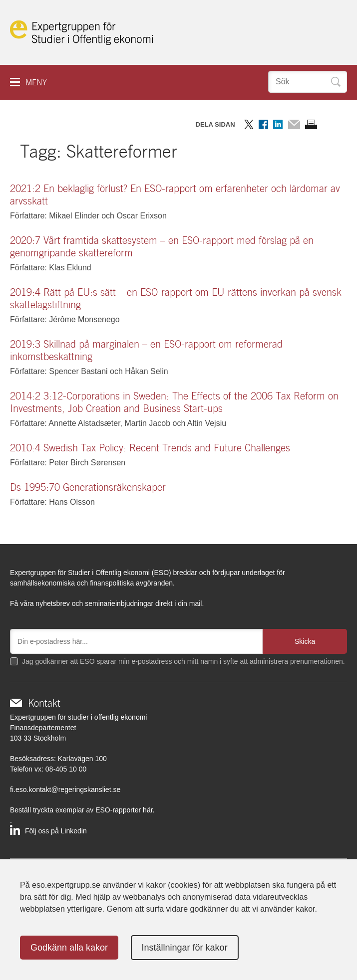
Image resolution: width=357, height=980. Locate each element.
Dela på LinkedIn (278, 124)
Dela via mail (294, 124)
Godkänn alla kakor (69, 948)
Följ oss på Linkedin (56, 831)
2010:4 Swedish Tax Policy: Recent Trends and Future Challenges (150, 448)
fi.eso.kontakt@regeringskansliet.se (65, 789)
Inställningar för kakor (185, 948)
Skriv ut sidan (311, 124)
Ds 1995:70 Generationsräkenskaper (88, 487)
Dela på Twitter (249, 124)
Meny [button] (36, 83)
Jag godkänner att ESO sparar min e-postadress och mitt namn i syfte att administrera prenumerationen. (183, 661)
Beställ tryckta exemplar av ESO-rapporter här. (82, 810)
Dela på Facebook (263, 124)
